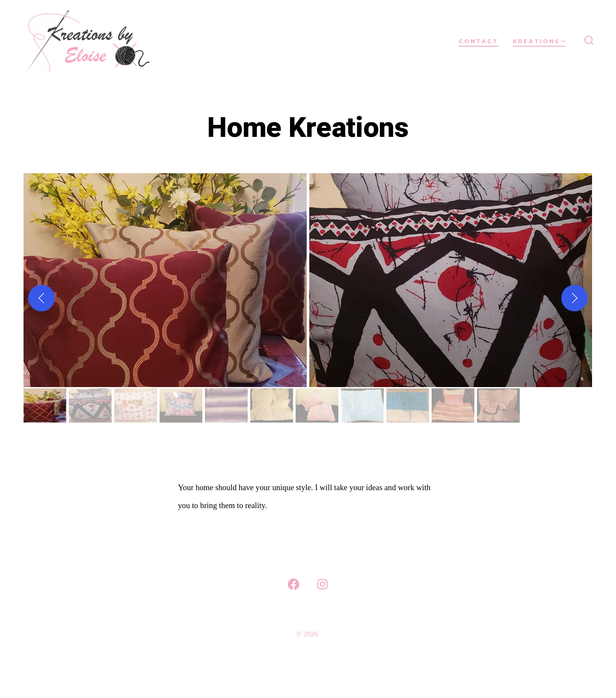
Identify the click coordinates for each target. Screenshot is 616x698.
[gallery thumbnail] (45, 405)
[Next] (575, 298)
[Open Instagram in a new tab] (323, 584)
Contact (478, 41)
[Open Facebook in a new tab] (293, 584)
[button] (165, 280)
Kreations (539, 41)
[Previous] (41, 298)
